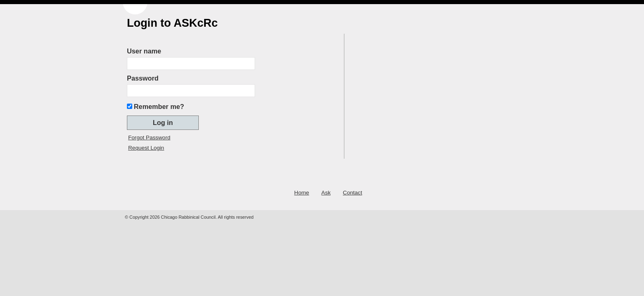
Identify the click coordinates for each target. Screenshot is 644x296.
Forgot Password (149, 138)
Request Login (146, 148)
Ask (326, 193)
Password (143, 78)
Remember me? (159, 106)
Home (301, 193)
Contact (353, 193)
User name (144, 51)
